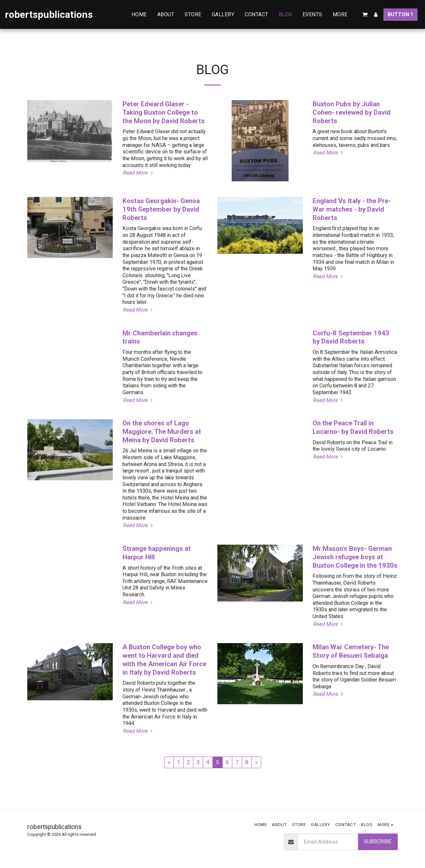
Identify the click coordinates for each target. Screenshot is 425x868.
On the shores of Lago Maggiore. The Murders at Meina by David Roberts (162, 432)
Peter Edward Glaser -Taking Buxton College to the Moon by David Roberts (164, 112)
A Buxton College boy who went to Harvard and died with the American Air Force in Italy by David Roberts (164, 660)
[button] (365, 15)
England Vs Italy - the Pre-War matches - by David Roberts (352, 209)
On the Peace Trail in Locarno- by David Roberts (353, 427)
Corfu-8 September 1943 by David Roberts (351, 337)
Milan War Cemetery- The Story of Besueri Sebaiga (351, 651)
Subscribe (378, 842)
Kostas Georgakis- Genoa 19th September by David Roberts (161, 209)
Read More (139, 173)
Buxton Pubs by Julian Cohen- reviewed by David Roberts (352, 112)
